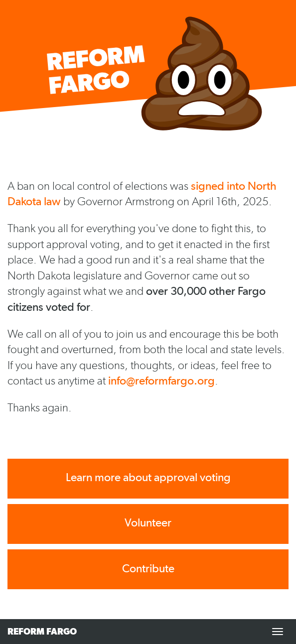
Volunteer (148, 523)
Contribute (148, 569)
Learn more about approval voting (148, 477)
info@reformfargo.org (161, 381)
